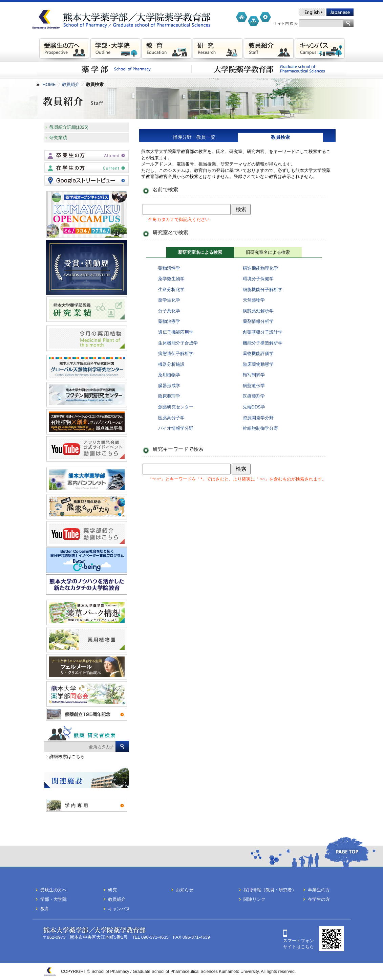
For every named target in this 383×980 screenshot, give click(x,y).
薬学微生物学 (171, 279)
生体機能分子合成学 (178, 343)
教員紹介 (71, 84)
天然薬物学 (254, 300)
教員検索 (280, 137)
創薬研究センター (176, 407)
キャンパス (119, 909)
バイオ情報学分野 (176, 428)
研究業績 (58, 138)
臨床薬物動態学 (258, 364)
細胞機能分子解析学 (263, 289)
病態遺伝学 (254, 386)
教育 (45, 909)
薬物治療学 (169, 321)
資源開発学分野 (258, 418)
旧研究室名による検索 (268, 252)
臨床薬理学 (169, 396)
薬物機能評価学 (258, 353)
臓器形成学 (169, 386)
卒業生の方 (319, 890)
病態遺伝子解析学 (176, 353)
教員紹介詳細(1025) (69, 127)
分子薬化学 (169, 311)
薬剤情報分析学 (258, 321)
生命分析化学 (171, 289)
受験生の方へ (54, 890)
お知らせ (185, 890)
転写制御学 (254, 375)
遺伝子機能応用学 (176, 332)
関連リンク (254, 899)
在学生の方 (319, 899)
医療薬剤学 (254, 396)
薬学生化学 (169, 300)
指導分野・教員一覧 (194, 137)
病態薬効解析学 (258, 311)
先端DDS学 (254, 407)
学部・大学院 (54, 899)
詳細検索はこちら (67, 756)
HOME (49, 84)
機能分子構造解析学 (263, 343)
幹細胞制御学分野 (260, 428)
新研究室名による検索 (200, 252)
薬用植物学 (169, 375)
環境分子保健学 (258, 279)
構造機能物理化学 (260, 268)
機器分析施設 (171, 364)
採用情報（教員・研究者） (270, 890)
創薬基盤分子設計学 (263, 332)
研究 (112, 890)
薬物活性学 (169, 268)
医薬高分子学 (171, 418)
